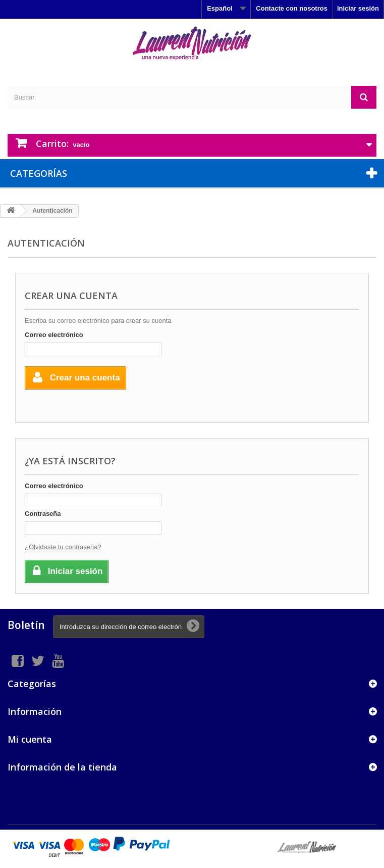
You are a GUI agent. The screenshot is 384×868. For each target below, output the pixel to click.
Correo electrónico (54, 335)
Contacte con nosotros (292, 8)
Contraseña (43, 514)
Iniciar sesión (358, 8)
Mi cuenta (30, 739)
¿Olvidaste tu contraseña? (63, 547)
